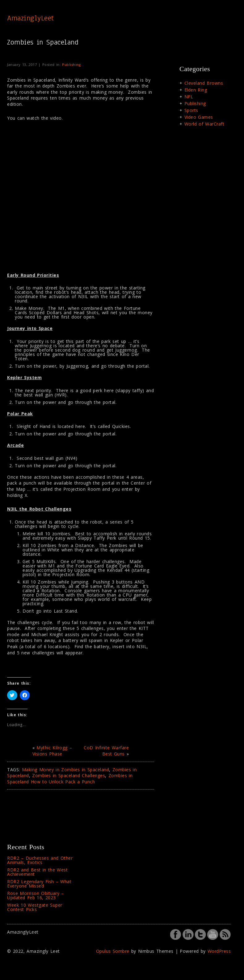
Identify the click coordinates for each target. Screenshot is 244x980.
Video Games (199, 117)
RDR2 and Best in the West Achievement (37, 872)
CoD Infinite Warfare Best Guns (106, 751)
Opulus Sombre (113, 951)
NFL (189, 97)
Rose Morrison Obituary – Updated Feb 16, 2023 (36, 895)
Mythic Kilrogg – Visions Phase (52, 751)
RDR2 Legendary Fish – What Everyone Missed (39, 884)
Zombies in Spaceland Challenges (69, 775)
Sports (191, 110)
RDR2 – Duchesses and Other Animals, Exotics (40, 860)
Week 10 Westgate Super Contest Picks (35, 907)
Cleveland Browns (204, 83)
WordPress (219, 951)
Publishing (71, 64)
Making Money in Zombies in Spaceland (66, 770)
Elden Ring (196, 90)
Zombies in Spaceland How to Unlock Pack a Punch (70, 779)
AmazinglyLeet (31, 18)
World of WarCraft (204, 124)
